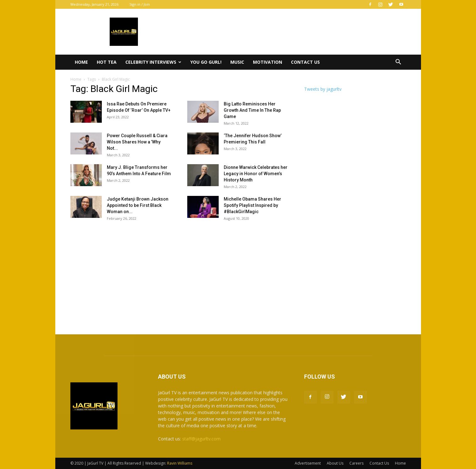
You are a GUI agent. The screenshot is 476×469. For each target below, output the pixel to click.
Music (237, 62)
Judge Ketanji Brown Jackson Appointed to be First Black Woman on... (138, 205)
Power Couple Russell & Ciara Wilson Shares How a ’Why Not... (137, 142)
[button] (398, 63)
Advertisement (308, 463)
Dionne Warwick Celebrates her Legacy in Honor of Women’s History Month (256, 174)
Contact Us (305, 62)
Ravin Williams (180, 463)
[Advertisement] (238, 275)
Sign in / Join (140, 4)
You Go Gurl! (206, 62)
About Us (335, 463)
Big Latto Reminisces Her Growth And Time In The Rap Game (252, 110)
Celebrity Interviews (153, 62)
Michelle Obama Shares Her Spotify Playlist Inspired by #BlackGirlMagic (252, 205)
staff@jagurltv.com (201, 439)
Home (81, 62)
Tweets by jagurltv (323, 89)
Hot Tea (107, 62)
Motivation (268, 62)
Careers (356, 463)
